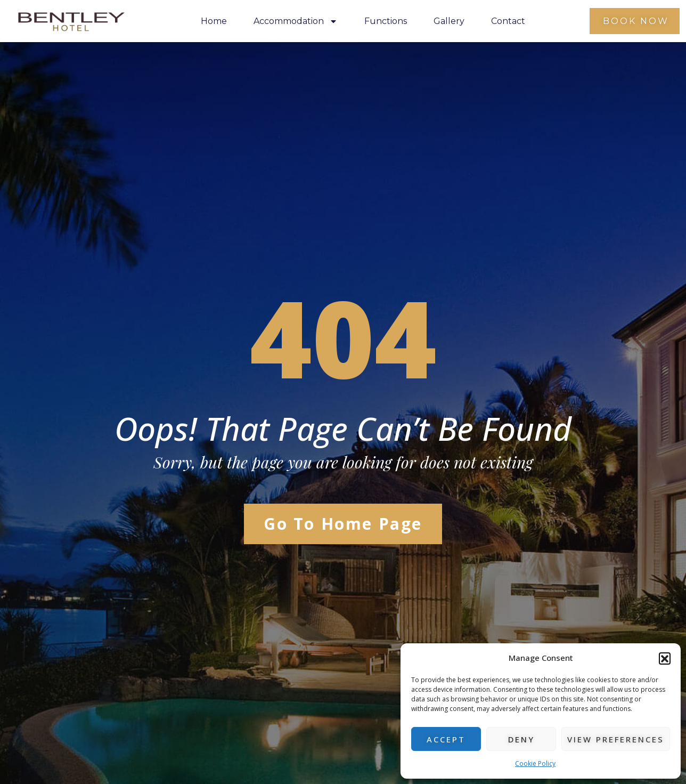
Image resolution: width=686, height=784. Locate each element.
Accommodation (296, 21)
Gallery (449, 21)
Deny (521, 739)
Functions (386, 21)
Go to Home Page (343, 524)
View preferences (616, 739)
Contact (508, 21)
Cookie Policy (535, 763)
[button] (665, 658)
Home (214, 21)
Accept (446, 739)
